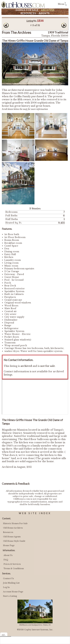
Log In (6, 587)
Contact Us (8, 578)
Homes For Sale (27, 10)
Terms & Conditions (14, 568)
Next (64, 25)
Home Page (9, 545)
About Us (8, 555)
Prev (6, 25)
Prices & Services (12, 564)
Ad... (4, 635)
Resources (28, 13)
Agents (44, 13)
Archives (48, 10)
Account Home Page (13, 592)
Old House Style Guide (14, 541)
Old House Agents (12, 537)
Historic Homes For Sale (15, 523)
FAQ (6, 560)
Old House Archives (13, 528)
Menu (61, 4)
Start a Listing (10, 596)
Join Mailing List (11, 583)
